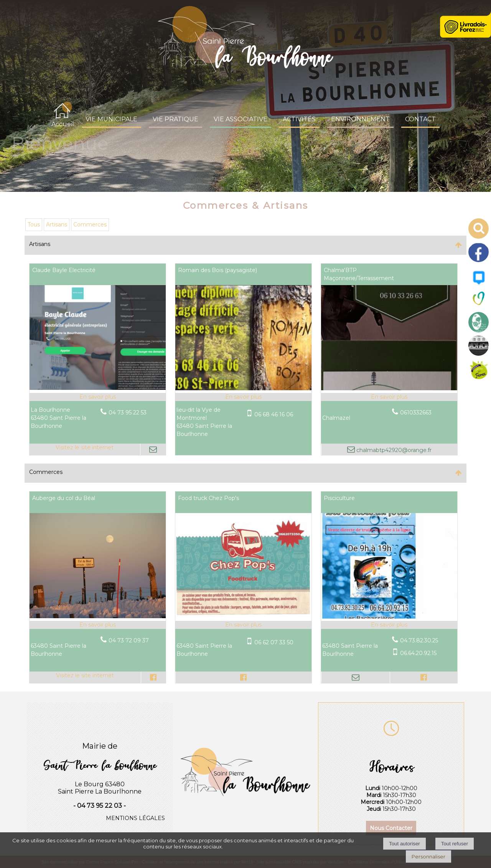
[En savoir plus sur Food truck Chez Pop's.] (243, 625)
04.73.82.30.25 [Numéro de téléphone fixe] (419, 640)
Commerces (90, 224)
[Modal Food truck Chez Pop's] (243, 616)
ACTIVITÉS (299, 119)
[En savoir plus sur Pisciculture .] (389, 625)
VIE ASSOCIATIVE (241, 119)
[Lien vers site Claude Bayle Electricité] (98, 388)
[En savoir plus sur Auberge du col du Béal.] (98, 625)
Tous (34, 224)
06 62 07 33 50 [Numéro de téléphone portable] (274, 642)
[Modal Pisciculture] (389, 617)
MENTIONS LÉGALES (135, 818)
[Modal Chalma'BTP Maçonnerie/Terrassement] (389, 388)
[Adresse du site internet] (85, 449)
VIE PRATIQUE (175, 119)
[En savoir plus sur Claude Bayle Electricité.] (98, 397)
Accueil (63, 124)
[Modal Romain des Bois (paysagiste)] (243, 388)
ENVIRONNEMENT (360, 119)
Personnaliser (428, 856)
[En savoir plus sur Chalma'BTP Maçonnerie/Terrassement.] (389, 397)
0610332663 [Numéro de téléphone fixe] (416, 413)
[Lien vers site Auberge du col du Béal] (98, 616)
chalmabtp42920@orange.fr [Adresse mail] (393, 450)
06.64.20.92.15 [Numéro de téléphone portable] (418, 653)
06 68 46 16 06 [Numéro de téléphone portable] (274, 414)
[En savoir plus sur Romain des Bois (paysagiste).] (243, 397)
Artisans (57, 224)
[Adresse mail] (153, 449)
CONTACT (420, 119)
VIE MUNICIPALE (111, 119)
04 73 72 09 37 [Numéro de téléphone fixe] (129, 640)
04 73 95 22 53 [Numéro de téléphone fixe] (128, 413)
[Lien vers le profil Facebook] (153, 677)
